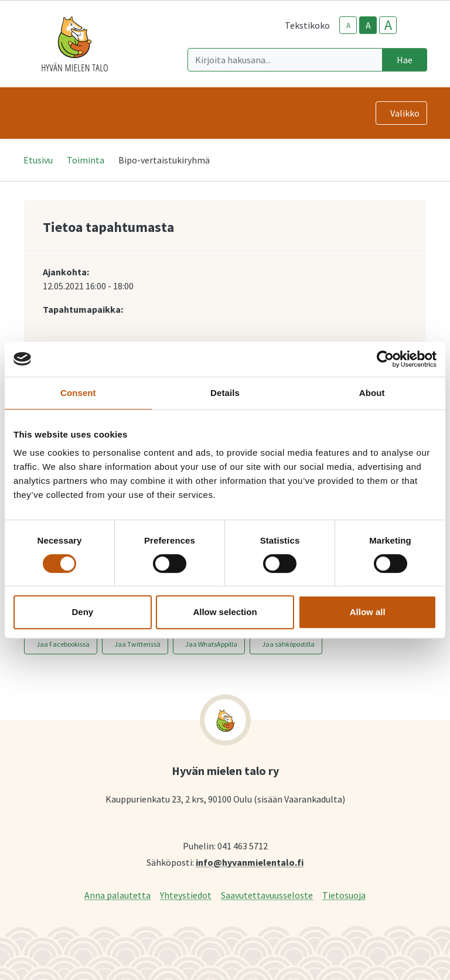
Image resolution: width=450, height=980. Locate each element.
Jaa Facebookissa (63, 644)
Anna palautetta (117, 895)
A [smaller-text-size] (348, 25)
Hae (405, 60)
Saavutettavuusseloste (267, 895)
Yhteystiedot (186, 895)
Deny (82, 612)
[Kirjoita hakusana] (285, 60)
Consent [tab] (78, 393)
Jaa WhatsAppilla (211, 644)
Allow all (368, 612)
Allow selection (225, 612)
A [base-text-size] (368, 25)
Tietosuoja (344, 895)
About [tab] (372, 393)
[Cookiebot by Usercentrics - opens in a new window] (385, 359)
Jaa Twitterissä (137, 644)
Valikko (405, 113)
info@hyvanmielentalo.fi (250, 862)
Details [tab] (225, 393)
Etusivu (38, 160)
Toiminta (86, 160)
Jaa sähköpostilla (288, 644)
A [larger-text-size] (388, 25)
